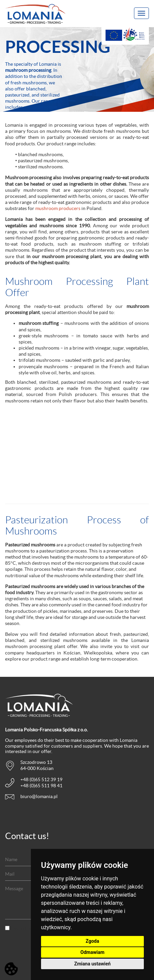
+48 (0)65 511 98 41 (41, 786)
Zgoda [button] (93, 941)
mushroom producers (58, 208)
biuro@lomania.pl (39, 796)
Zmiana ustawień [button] (92, 964)
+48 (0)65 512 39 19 (41, 779)
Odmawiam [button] (92, 952)
